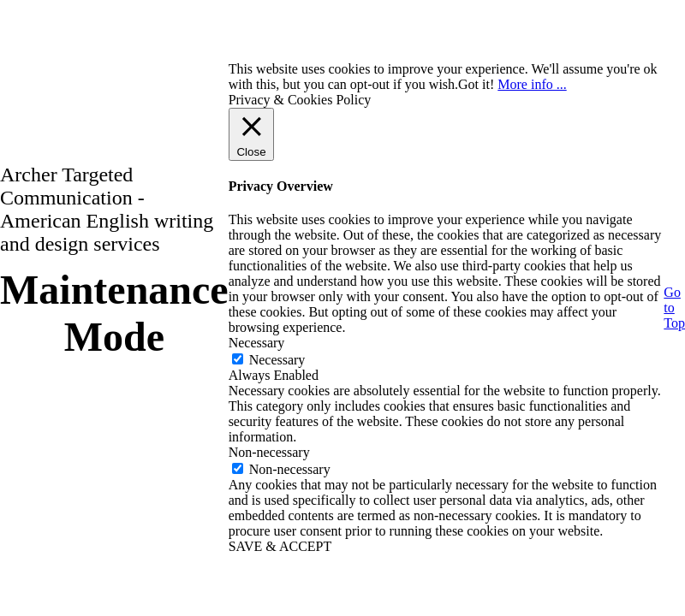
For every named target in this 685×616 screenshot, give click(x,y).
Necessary (277, 360)
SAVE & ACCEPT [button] (280, 546)
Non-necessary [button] (269, 452)
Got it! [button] (476, 84)
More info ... (532, 84)
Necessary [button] (257, 343)
